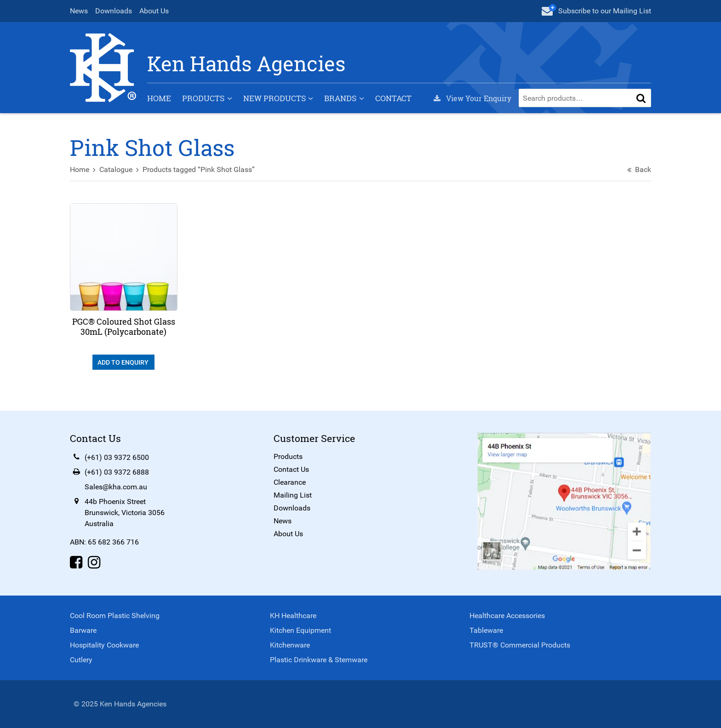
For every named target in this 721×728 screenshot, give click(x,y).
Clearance (290, 482)
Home (159, 98)
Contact (393, 98)
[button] (641, 98)
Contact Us (291, 469)
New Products (275, 98)
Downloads (114, 11)
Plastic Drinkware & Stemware (319, 660)
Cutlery (81, 660)
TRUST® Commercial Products (520, 645)
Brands (340, 98)
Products (203, 98)
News (79, 11)
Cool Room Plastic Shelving (115, 616)
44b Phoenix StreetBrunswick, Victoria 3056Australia (125, 513)
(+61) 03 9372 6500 (117, 457)
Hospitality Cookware (104, 645)
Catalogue (116, 169)
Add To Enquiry (124, 362)
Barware (83, 630)
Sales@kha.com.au (116, 487)
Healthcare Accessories (507, 616)
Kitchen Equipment (300, 630)
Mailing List (293, 495)
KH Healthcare (293, 616)
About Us (154, 11)
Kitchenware (290, 645)
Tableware (486, 630)
